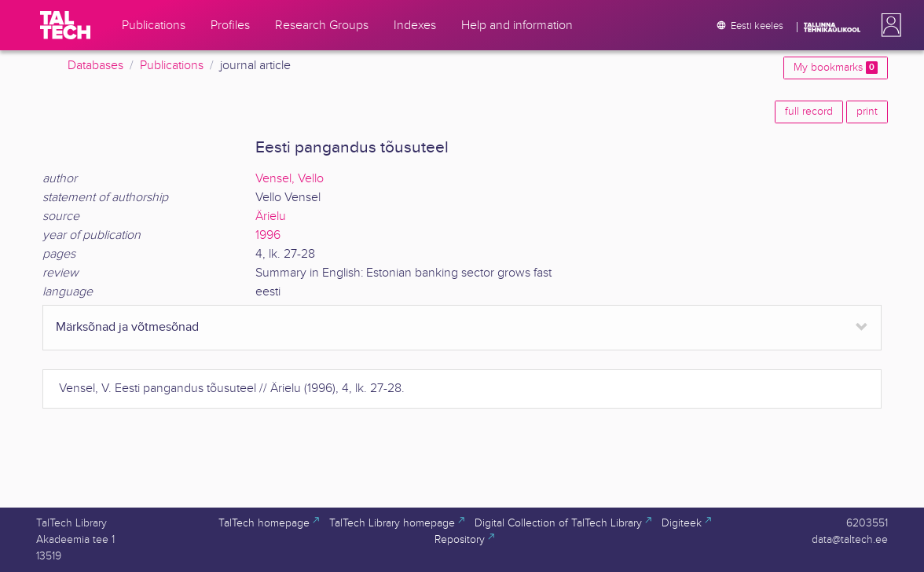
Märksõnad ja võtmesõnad (127, 327)
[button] (888, 25)
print (867, 112)
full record (809, 112)
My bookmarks (836, 68)
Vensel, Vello (290, 179)
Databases (95, 66)
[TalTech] (65, 25)
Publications (172, 66)
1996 (268, 235)
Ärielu (271, 216)
